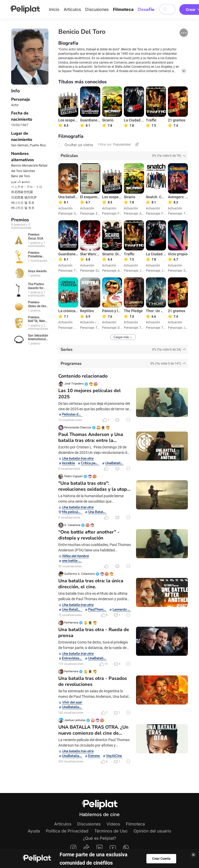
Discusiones (97, 9)
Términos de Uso (111, 831)
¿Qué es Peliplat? (99, 838)
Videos (113, 824)
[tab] (123, 156)
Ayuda (34, 831)
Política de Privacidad (67, 831)
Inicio (54, 9)
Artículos (72, 9)
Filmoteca (123, 9)
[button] (184, 33)
